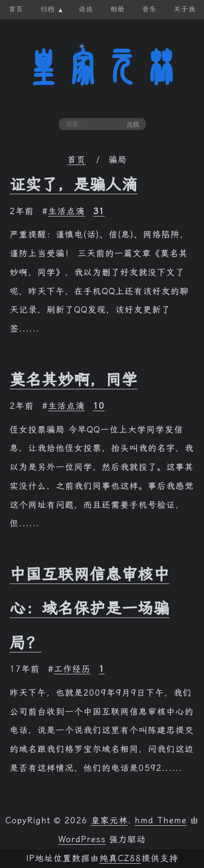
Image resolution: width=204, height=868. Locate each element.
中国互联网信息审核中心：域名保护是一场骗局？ (90, 609)
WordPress (82, 839)
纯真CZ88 (120, 858)
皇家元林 (102, 67)
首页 (77, 160)
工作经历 (72, 669)
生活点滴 (66, 211)
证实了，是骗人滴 (74, 184)
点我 (133, 125)
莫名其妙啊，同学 (74, 380)
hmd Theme (161, 820)
